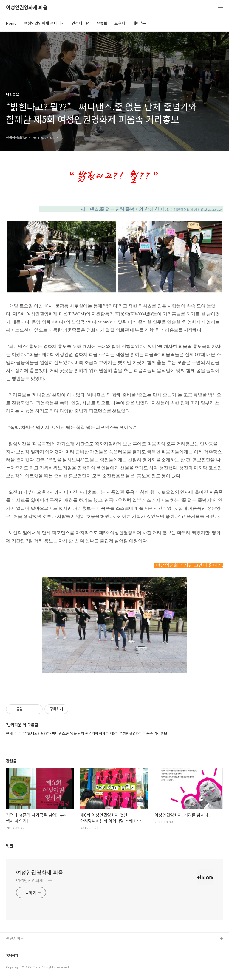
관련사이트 (15, 938)
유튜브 (102, 23)
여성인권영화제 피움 (27, 8)
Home (11, 23)
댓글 (10, 846)
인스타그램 (81, 23)
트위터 (120, 23)
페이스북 (140, 23)
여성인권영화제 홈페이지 (44, 23)
